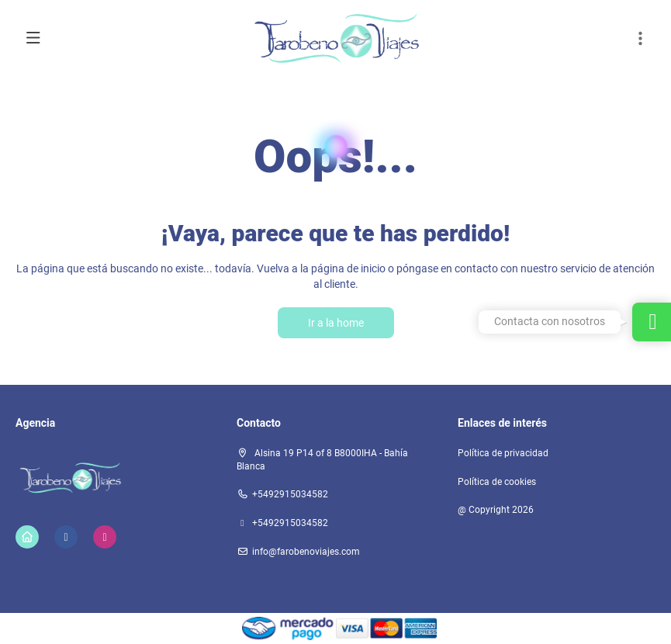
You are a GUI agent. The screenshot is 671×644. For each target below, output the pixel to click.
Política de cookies (497, 482)
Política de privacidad (503, 453)
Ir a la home (336, 323)
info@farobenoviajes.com (306, 552)
